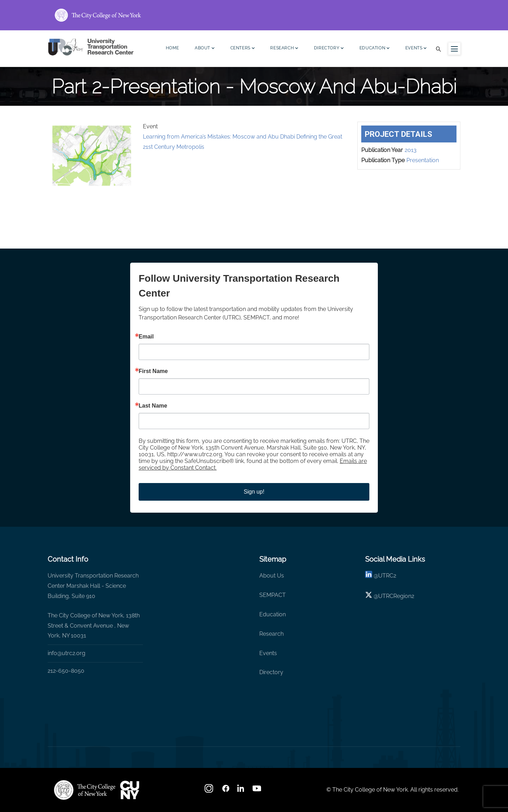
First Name (153, 371)
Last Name (153, 406)
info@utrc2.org (66, 653)
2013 (411, 150)
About (205, 49)
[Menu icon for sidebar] (454, 49)
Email (146, 337)
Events (416, 49)
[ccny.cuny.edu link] (254, 15)
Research (284, 49)
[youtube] (258, 791)
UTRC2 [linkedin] (387, 576)
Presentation (423, 160)
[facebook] (226, 791)
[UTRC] (85, 790)
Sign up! (254, 492)
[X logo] (369, 596)
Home (173, 48)
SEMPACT (273, 595)
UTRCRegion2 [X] (396, 596)
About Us (272, 576)
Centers (243, 49)
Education (375, 49)
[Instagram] (210, 791)
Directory (329, 49)
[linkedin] (369, 576)
